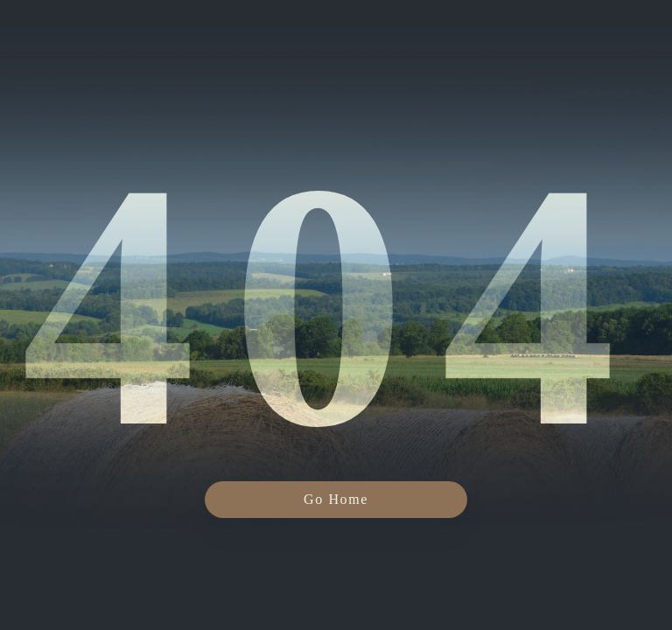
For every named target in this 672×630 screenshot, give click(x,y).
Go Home (336, 499)
